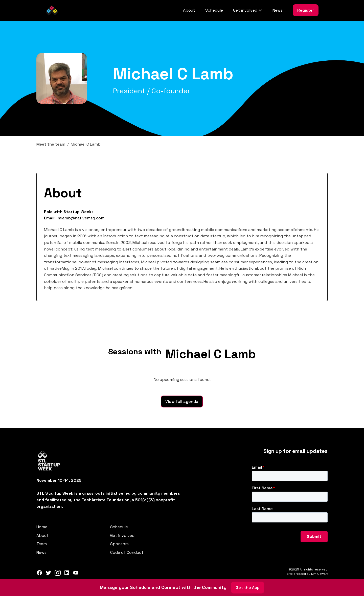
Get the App (248, 588)
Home (42, 527)
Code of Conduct (127, 552)
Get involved (122, 535)
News (278, 10)
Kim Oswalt (319, 574)
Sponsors (119, 544)
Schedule (214, 10)
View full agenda (182, 402)
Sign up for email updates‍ (295, 451)
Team (42, 544)
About (189, 10)
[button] (248, 10)
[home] (52, 10)
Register (306, 10)
